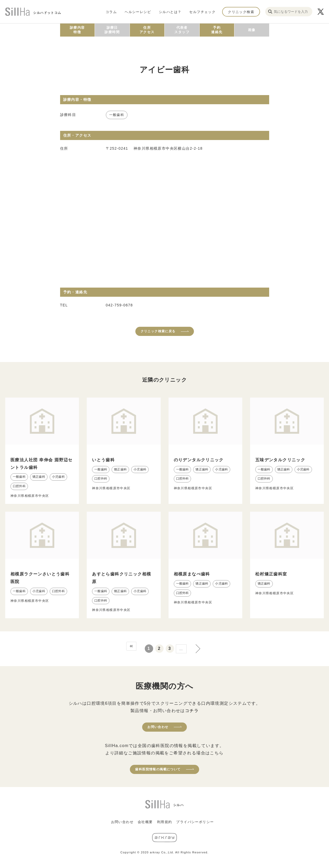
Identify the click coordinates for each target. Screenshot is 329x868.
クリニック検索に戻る (158, 331)
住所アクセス (147, 30)
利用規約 (165, 822)
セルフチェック (202, 12)
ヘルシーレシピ (138, 12)
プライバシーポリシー (195, 822)
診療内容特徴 (77, 30)
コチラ (192, 711)
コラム (111, 12)
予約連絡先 (217, 30)
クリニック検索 (241, 12)
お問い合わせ (158, 727)
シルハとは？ (170, 12)
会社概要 (145, 822)
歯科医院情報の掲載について (158, 769)
